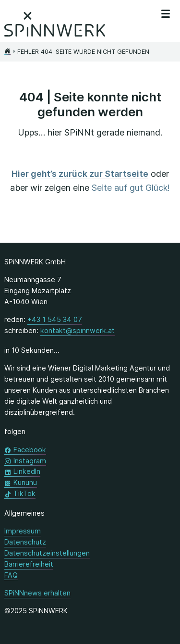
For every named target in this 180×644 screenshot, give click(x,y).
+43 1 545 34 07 (55, 319)
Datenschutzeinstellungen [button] (47, 553)
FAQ (11, 575)
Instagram (30, 460)
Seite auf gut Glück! (131, 188)
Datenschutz (25, 542)
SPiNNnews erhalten (37, 593)
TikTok (24, 493)
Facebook (30, 449)
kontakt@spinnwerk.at (78, 330)
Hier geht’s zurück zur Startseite (80, 174)
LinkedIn (27, 471)
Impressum (23, 531)
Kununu (25, 482)
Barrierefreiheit (29, 564)
